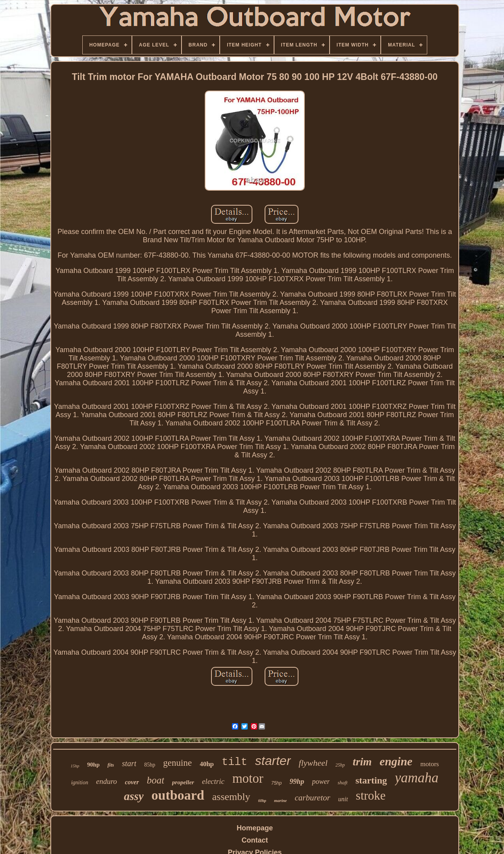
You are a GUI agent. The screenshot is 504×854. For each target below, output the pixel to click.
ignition (80, 783)
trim (362, 762)
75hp (277, 783)
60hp (262, 801)
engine (396, 761)
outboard (178, 795)
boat (156, 780)
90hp (93, 765)
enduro (107, 781)
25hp (340, 765)
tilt (234, 762)
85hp (150, 765)
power (321, 782)
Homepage (255, 828)
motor (248, 778)
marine (280, 800)
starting (371, 780)
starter (273, 761)
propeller (183, 782)
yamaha (417, 778)
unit (343, 799)
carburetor (312, 798)
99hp (297, 782)
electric (213, 781)
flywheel (313, 763)
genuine (177, 763)
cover (132, 782)
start (129, 763)
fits (111, 765)
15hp (75, 766)
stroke (371, 796)
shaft (342, 783)
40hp (207, 764)
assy (134, 796)
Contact (255, 840)
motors (429, 764)
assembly (231, 797)
